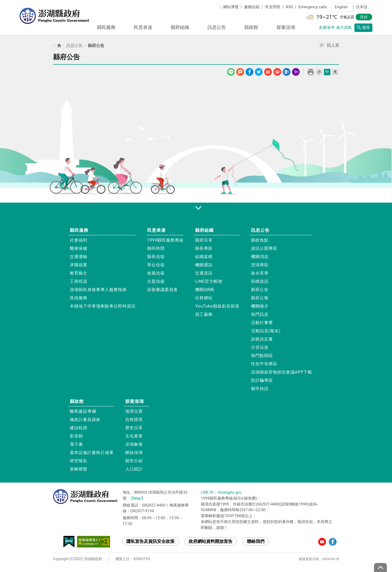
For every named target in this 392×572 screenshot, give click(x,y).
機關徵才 (260, 306)
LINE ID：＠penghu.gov (221, 492)
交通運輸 (79, 257)
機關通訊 (204, 265)
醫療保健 (79, 248)
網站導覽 (231, 7)
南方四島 (344, 28)
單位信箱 (156, 265)
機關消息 (260, 257)
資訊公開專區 (264, 248)
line (231, 71)
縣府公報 (260, 298)
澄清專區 (260, 265)
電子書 (76, 444)
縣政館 (251, 27)
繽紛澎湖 (134, 453)
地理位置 (134, 411)
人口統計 (134, 469)
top (380, 567)
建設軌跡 (79, 428)
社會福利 (79, 240)
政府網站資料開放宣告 (211, 541)
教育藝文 (79, 273)
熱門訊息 (260, 314)
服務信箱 (252, 7)
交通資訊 (204, 273)
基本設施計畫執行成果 (92, 453)
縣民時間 (156, 248)
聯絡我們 (256, 541)
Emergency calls (313, 7)
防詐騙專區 (262, 380)
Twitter (259, 71)
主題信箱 (156, 281)
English (343, 7)
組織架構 (204, 257)
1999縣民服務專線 (165, 240)
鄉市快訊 (260, 389)
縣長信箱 (156, 257)
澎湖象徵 (134, 444)
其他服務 (79, 298)
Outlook (287, 71)
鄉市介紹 (134, 461)
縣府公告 (96, 45)
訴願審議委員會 (162, 290)
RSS (289, 7)
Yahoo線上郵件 (296, 71)
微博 (268, 71)
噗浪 (240, 71)
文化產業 (134, 436)
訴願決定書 (262, 339)
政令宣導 (260, 273)
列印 (311, 72)
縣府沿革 (204, 240)
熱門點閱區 (262, 356)
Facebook (249, 71)
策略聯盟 (79, 469)
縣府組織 (180, 27)
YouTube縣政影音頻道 (217, 306)
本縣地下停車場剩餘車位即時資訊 (103, 306)
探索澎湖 (286, 27)
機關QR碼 (205, 290)
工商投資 (79, 281)
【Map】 (137, 498)
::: (221, 7)
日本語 (362, 7)
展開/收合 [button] (196, 208)
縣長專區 (204, 248)
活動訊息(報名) (266, 331)
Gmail (277, 71)
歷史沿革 (134, 428)
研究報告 (79, 461)
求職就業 (79, 265)
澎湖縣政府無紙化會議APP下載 (282, 372)
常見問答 (273, 7)
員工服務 (204, 314)
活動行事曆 (262, 323)
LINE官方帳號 (209, 281)
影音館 (76, 436)
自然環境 (134, 420)
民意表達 (143, 27)
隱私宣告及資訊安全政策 (150, 541)
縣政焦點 (260, 240)
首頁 (59, 45)
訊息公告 (217, 27)
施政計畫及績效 (85, 420)
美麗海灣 (327, 28)
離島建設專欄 (83, 411)
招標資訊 (260, 281)
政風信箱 (156, 273)
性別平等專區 (264, 364)
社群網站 (204, 298)
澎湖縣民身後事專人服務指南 (98, 290)
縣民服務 (106, 27)
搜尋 (363, 28)
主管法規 (260, 347)
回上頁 (329, 45)
